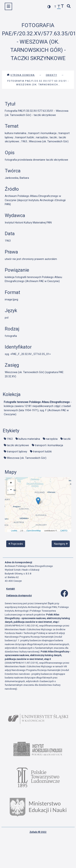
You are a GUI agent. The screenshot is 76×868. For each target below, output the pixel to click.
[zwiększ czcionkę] (62, 7)
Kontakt (11, 589)
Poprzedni (16, 544)
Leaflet (14, 531)
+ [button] (11, 483)
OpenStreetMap (34, 531)
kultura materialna (29, 439)
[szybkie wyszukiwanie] (69, 7)
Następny (61, 544)
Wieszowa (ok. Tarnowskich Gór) (27, 458)
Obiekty (51, 75)
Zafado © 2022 (38, 832)
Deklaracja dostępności (19, 595)
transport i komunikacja (49, 445)
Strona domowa (21, 75)
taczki (67, 439)
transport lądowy (17, 451)
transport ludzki (42, 451)
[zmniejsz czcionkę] (55, 7)
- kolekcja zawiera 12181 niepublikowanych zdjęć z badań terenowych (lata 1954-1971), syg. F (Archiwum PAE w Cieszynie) (38, 408)
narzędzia (52, 439)
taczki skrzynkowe (18, 445)
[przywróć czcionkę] (59, 7)
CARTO (64, 531)
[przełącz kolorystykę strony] (49, 7)
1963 (10, 439)
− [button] (11, 490)
